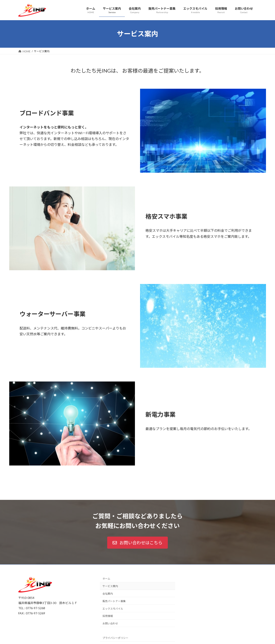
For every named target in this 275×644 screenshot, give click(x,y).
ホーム (106, 579)
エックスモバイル (113, 608)
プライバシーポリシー (115, 638)
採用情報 (108, 616)
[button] (137, 543)
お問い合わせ (110, 623)
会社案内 (108, 594)
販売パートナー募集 (114, 601)
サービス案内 (110, 586)
